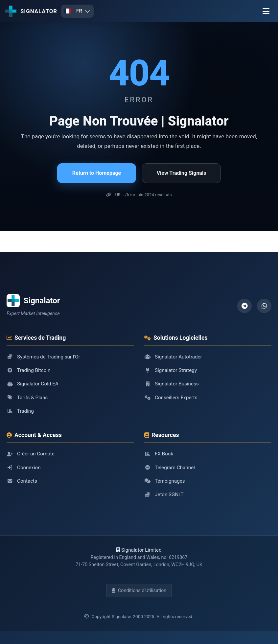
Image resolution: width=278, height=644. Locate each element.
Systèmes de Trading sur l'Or (43, 357)
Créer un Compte (31, 454)
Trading (20, 411)
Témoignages (165, 481)
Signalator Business (172, 384)
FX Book (159, 454)
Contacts (22, 481)
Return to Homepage (97, 173)
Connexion (24, 468)
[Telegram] (244, 306)
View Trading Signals (182, 173)
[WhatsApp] (264, 306)
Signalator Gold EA (33, 384)
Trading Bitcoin (28, 370)
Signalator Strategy (171, 370)
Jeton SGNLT (164, 494)
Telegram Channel (170, 468)
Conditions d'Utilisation (139, 591)
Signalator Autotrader (173, 357)
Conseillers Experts (171, 398)
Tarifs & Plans (27, 398)
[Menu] (266, 11)
